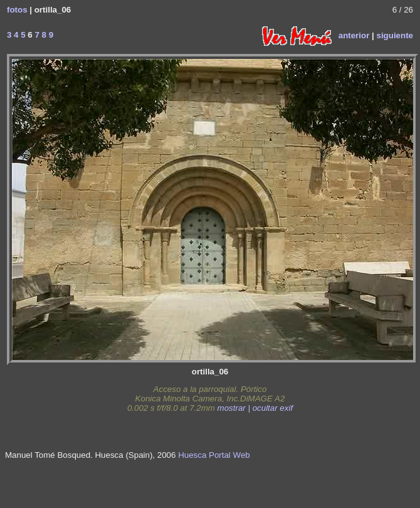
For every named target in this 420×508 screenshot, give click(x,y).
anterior (354, 35)
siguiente (395, 35)
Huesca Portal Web (214, 455)
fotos (17, 10)
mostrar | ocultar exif (255, 408)
